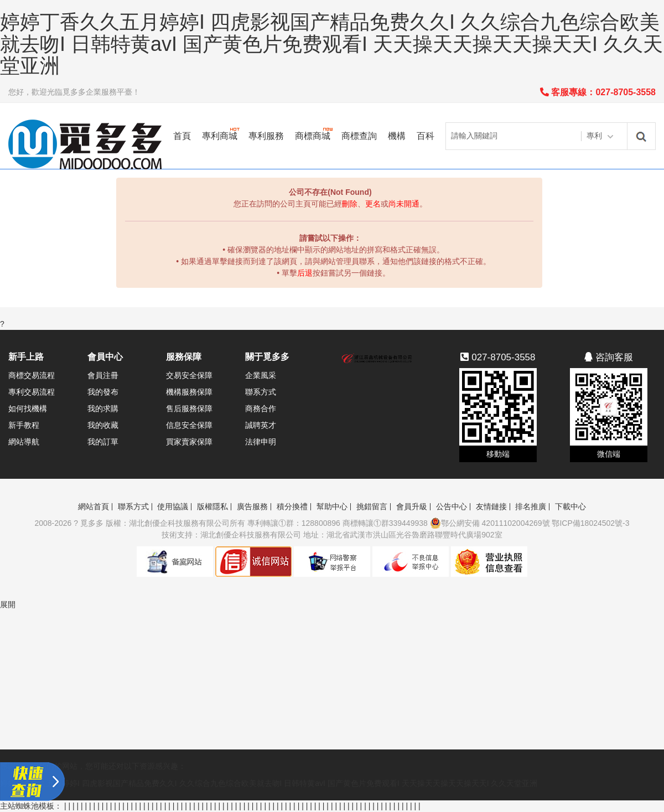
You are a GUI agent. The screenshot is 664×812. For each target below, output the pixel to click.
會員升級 (412, 506)
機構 (397, 136)
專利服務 (266, 136)
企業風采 (261, 375)
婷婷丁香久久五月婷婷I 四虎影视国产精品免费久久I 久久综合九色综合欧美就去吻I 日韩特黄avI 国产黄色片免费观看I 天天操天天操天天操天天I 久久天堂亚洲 (331, 44)
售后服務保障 (189, 408)
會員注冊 (103, 375)
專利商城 (220, 136)
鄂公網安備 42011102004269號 (490, 523)
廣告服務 (252, 506)
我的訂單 (103, 442)
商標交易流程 (32, 375)
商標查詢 (359, 136)
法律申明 (261, 442)
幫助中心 (332, 506)
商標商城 (313, 136)
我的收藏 (103, 425)
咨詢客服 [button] (609, 357)
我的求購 (103, 408)
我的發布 (103, 392)
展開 (8, 604)
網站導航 (24, 442)
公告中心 (452, 506)
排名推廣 (531, 506)
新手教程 (24, 425)
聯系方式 (261, 392)
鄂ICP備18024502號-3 (590, 523)
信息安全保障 (189, 425)
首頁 (182, 136)
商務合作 (261, 408)
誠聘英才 (261, 425)
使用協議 (173, 506)
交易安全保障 (189, 375)
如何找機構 (28, 408)
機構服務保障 (189, 392)
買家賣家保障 (189, 442)
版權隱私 (212, 506)
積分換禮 (292, 506)
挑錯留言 (372, 506)
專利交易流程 (32, 392)
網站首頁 (94, 506)
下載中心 (570, 506)
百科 (426, 136)
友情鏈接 (491, 506)
